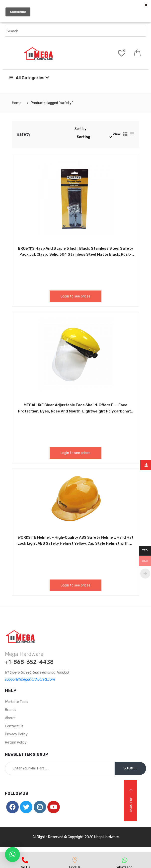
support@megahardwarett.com (30, 679)
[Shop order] (94, 137)
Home (17, 103)
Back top (131, 801)
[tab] (125, 134)
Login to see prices (75, 296)
